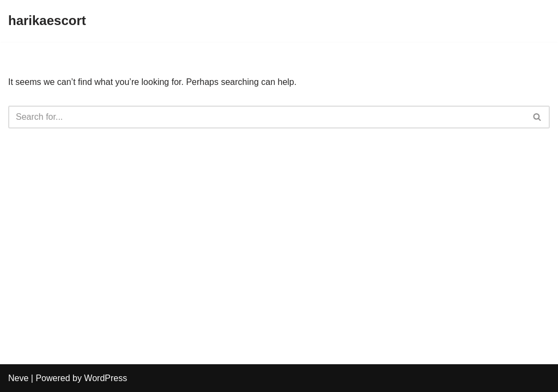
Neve (18, 378)
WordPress (105, 378)
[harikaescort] (47, 21)
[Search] (267, 117)
